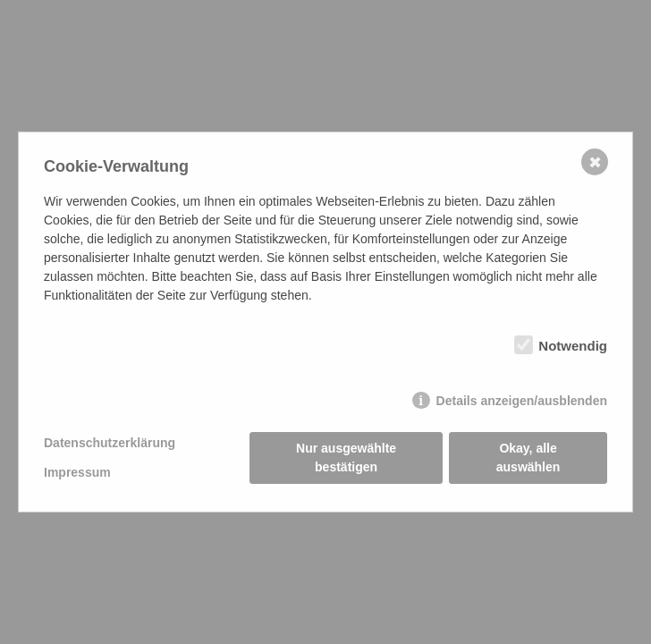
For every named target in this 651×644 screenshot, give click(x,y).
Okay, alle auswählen (528, 458)
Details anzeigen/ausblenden (522, 401)
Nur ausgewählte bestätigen (346, 458)
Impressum (77, 472)
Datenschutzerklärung (110, 443)
